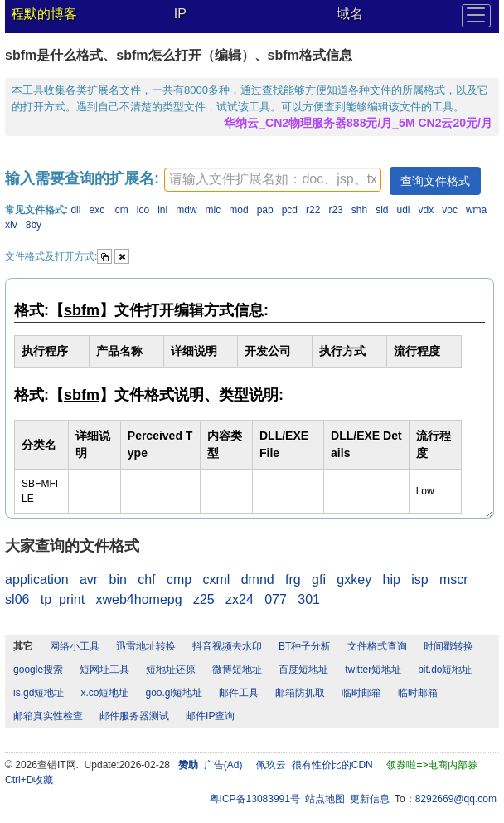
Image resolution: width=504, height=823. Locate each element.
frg (293, 580)
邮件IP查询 (210, 716)
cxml (216, 580)
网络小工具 (75, 646)
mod (238, 210)
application (37, 580)
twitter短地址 (373, 670)
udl (404, 210)
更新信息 (370, 799)
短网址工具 (104, 670)
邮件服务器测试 (134, 716)
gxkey (354, 580)
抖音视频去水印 (227, 646)
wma (476, 210)
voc (450, 210)
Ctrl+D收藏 (29, 780)
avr (89, 580)
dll (75, 210)
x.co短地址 (104, 693)
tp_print (63, 599)
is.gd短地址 (39, 693)
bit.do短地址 (445, 670)
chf (146, 580)
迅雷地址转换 (146, 646)
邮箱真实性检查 (48, 716)
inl (162, 210)
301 (309, 599)
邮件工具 (239, 693)
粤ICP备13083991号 (255, 799)
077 (276, 599)
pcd (290, 210)
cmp (179, 580)
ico (143, 210)
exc (97, 210)
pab (265, 210)
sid (382, 210)
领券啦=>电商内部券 (432, 765)
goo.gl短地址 (174, 693)
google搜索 (38, 670)
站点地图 (325, 799)
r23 (335, 210)
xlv (11, 225)
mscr (454, 580)
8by (34, 225)
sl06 (17, 599)
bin (118, 580)
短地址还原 (171, 670)
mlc (213, 210)
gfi (319, 580)
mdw (186, 210)
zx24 (240, 599)
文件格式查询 (377, 646)
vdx (426, 210)
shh (359, 210)
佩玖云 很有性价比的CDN (315, 765)
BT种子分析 (305, 646)
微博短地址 (237, 670)
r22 (313, 210)
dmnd (258, 580)
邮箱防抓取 (300, 693)
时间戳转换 (448, 646)
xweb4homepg (139, 599)
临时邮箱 (361, 693)
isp (419, 580)
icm (121, 210)
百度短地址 (303, 670)
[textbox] (273, 180)
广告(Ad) (223, 765)
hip (391, 580)
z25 (204, 599)
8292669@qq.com (456, 799)
